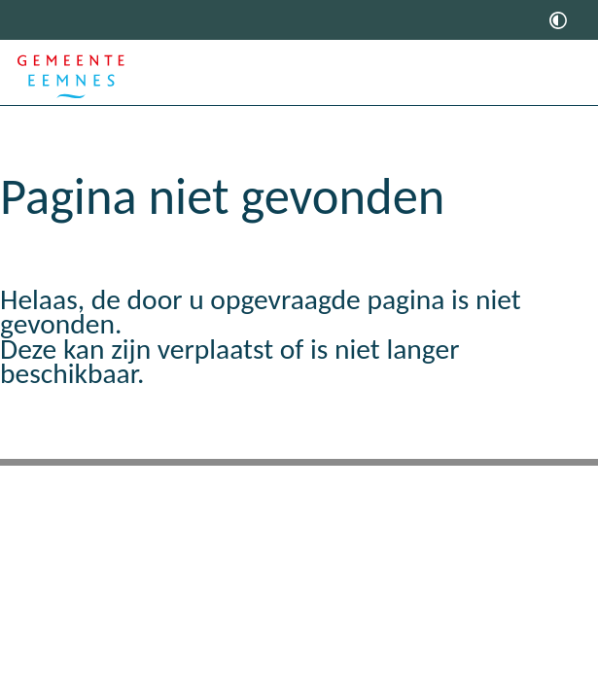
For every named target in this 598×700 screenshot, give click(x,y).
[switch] (558, 20)
